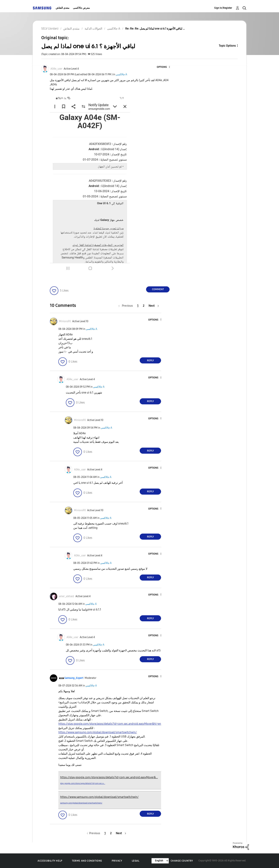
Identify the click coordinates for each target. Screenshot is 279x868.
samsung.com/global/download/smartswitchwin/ (81, 803)
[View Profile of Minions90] (65, 321)
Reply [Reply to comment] (150, 360)
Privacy (117, 861)
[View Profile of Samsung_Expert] (74, 678)
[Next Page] (154, 306)
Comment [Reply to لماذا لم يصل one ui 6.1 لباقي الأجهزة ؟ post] (158, 289)
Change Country (182, 861)
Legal (136, 861)
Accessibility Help (50, 861)
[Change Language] (160, 861)
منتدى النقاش (63, 8)
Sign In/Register (223, 8)
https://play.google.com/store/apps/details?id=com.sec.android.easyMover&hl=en (110, 724)
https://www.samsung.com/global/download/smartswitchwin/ (98, 732)
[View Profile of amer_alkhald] (67, 596)
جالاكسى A (121, 74)
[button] (164, 67)
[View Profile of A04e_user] (56, 69)
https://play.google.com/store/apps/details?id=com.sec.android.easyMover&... (109, 777)
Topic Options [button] (227, 46)
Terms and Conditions (87, 861)
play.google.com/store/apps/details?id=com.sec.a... (83, 783)
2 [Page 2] (144, 306)
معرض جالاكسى (81, 8)
